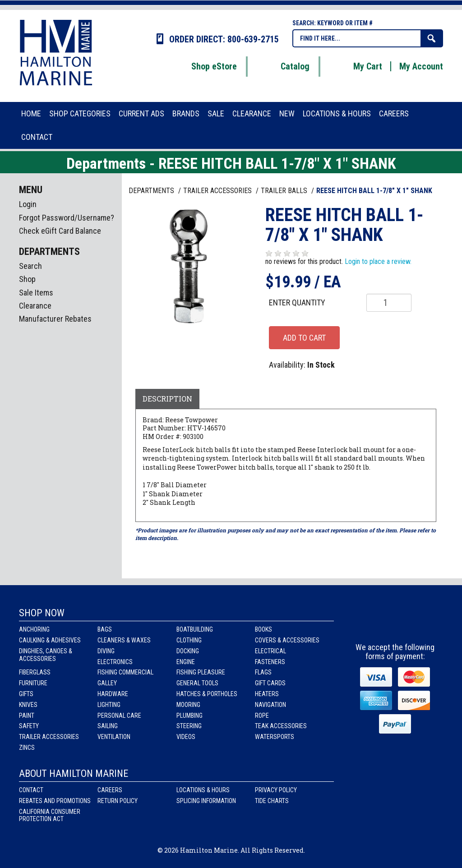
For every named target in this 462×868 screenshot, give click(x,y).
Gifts (26, 694)
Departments (152, 191)
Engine (186, 662)
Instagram (396, 622)
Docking (188, 651)
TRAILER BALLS (285, 191)
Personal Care (119, 716)
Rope (262, 716)
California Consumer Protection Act (50, 815)
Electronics (115, 662)
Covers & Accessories (287, 640)
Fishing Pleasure (201, 672)
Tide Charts (272, 801)
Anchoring (34, 629)
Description (167, 399)
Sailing (108, 726)
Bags (105, 629)
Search (30, 266)
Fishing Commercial (125, 672)
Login (28, 204)
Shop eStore (203, 66)
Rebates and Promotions (55, 801)
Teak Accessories (281, 726)
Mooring (188, 705)
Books (263, 629)
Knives (28, 705)
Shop (27, 279)
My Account (421, 66)
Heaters (267, 694)
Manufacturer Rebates (55, 319)
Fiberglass (35, 672)
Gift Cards (270, 683)
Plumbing (189, 716)
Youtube (421, 622)
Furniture (33, 683)
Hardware (113, 694)
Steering (189, 726)
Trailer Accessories (49, 737)
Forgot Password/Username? (67, 218)
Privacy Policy (276, 790)
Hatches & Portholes (207, 694)
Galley (107, 683)
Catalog (284, 66)
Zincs (27, 748)
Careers (110, 790)
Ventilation (114, 737)
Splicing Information (206, 801)
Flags (263, 672)
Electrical (270, 651)
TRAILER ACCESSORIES (218, 191)
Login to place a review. (378, 261)
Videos (186, 737)
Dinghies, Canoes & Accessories (46, 655)
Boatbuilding (195, 629)
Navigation (270, 705)
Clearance (35, 306)
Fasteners (270, 662)
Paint (27, 716)
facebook (371, 622)
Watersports (275, 737)
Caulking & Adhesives (50, 640)
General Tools (197, 683)
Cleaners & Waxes (124, 640)
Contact (31, 790)
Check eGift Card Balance (60, 231)
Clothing (189, 640)
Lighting (109, 705)
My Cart (356, 66)
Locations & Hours (203, 790)
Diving (106, 651)
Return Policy (118, 801)
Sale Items (36, 293)
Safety (29, 726)
